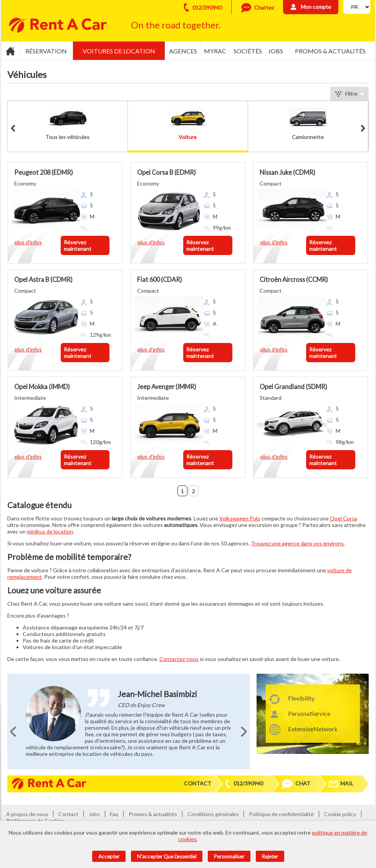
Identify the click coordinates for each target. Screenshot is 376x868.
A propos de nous (27, 814)
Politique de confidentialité (281, 814)
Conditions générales (213, 814)
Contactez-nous (179, 659)
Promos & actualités (330, 51)
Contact (198, 783)
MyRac (215, 51)
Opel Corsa (344, 518)
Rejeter (270, 856)
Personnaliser (229, 856)
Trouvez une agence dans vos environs (297, 543)
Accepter (109, 856)
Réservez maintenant (78, 245)
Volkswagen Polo (240, 518)
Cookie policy (340, 814)
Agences (183, 51)
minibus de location (50, 531)
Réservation (46, 51)
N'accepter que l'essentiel (167, 856)
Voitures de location (119, 51)
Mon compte (316, 7)
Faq (114, 814)
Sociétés (248, 51)
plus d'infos (28, 242)
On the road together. (176, 25)
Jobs (276, 51)
